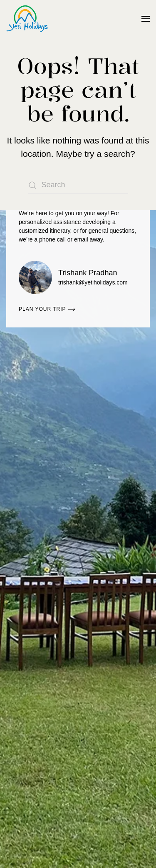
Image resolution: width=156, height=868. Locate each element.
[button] (146, 19)
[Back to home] (27, 19)
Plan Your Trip (42, 309)
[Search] (78, 185)
